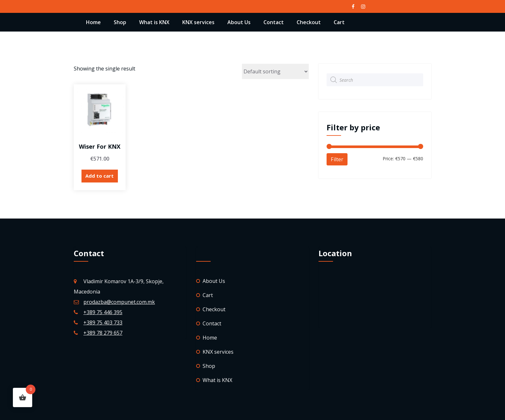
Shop (120, 22)
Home (93, 22)
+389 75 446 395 (103, 312)
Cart (339, 22)
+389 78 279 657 (103, 333)
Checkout (309, 22)
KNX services (198, 22)
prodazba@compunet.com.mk (119, 302)
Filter (337, 159)
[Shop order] (275, 71)
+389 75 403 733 (103, 322)
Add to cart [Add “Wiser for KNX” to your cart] (100, 176)
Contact (274, 22)
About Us (239, 22)
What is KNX (154, 22)
